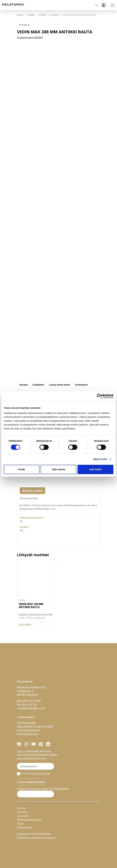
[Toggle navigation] (113, 5)
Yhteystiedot (24, 827)
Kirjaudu (103, 5)
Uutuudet (23, 816)
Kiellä (22, 469)
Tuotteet (31, 15)
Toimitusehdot (27, 723)
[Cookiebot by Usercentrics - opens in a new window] (99, 396)
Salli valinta (58, 469)
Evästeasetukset (28, 734)
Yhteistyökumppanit (29, 820)
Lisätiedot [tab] (38, 385)
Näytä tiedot (100, 459)
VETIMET (42, 15)
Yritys (20, 824)
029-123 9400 (32, 701)
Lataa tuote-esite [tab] (59, 385)
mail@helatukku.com (31, 708)
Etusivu (20, 15)
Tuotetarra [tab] (81, 385)
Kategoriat (24, 25)
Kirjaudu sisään (32, 491)
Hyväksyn (34, 774)
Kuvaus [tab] (24, 385)
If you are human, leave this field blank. (43, 789)
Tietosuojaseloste (29, 730)
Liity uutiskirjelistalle (31, 782)
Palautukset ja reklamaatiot (35, 726)
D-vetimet (54, 15)
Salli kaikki (95, 469)
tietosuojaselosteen (41, 774)
